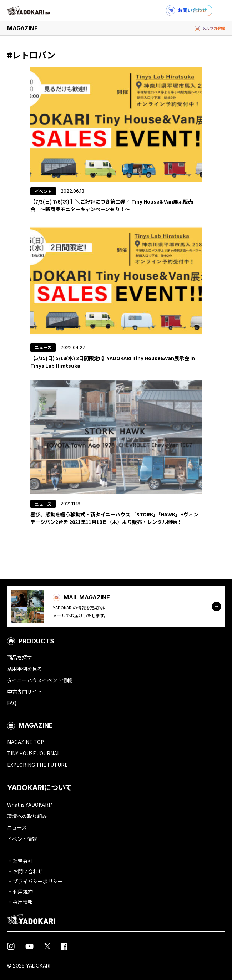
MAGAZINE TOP (26, 742)
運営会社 (23, 861)
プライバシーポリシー (38, 881)
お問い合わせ (28, 871)
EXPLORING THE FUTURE (37, 765)
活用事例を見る (25, 669)
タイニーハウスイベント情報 (40, 680)
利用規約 (23, 892)
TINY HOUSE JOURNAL (34, 753)
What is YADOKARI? (30, 805)
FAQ (12, 703)
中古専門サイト (25, 691)
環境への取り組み (27, 816)
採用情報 (23, 902)
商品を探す (20, 657)
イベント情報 (22, 839)
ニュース (17, 827)
